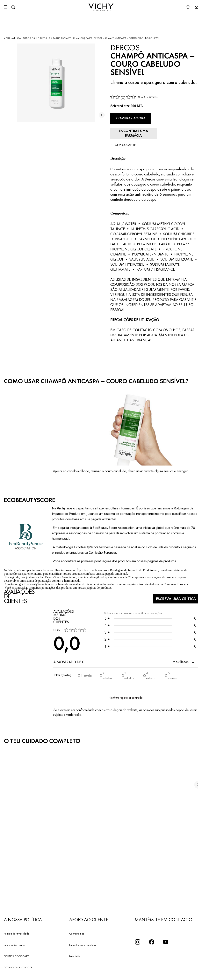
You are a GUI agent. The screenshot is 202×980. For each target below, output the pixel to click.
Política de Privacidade (17, 917)
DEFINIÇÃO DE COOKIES (18, 951)
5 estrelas (173, 659)
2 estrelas (107, 659)
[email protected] (177, 972)
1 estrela (86, 659)
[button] (184, 646)
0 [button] (150, 602)
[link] (134, 97)
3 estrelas (129, 659)
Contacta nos (77, 917)
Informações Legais (14, 929)
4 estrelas (151, 659)
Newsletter (75, 940)
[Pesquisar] (13, 7)
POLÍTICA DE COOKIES (17, 940)
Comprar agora (132, 118)
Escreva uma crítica (171, 582)
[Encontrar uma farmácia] (175, 118)
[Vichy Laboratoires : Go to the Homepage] (101, 7)
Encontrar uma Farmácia (83, 929)
